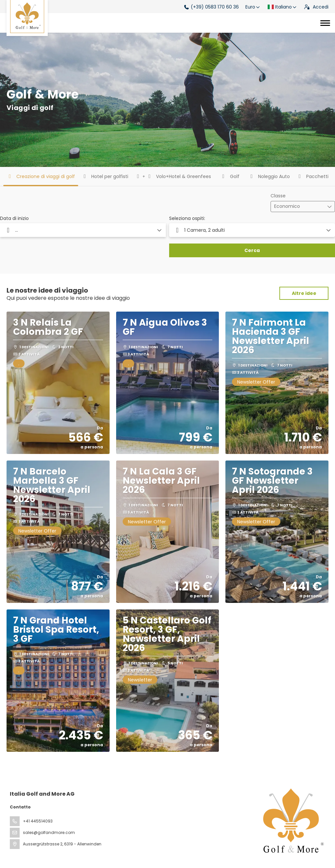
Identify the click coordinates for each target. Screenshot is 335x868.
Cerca (252, 250)
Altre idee (304, 293)
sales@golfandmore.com (49, 832)
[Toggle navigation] (325, 23)
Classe (278, 196)
